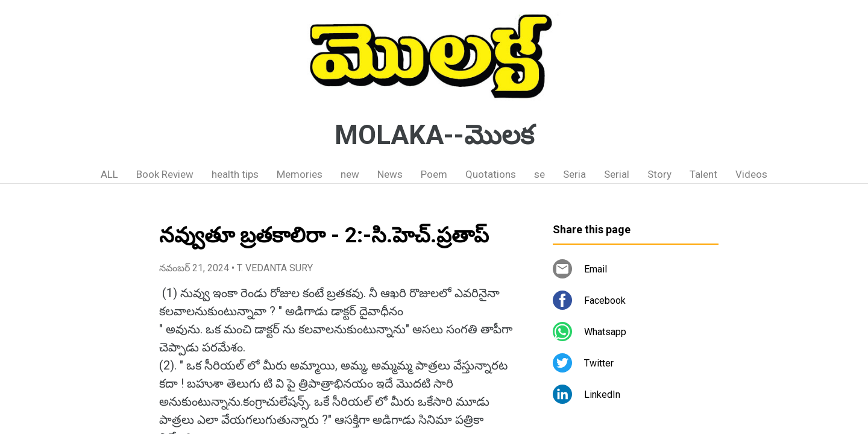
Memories (300, 174)
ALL (109, 174)
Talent (703, 174)
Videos (751, 174)
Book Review (165, 174)
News (390, 174)
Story (659, 174)
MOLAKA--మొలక (434, 135)
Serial (617, 174)
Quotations (491, 174)
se (539, 174)
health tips (235, 174)
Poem (434, 174)
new (350, 174)
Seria (574, 174)
